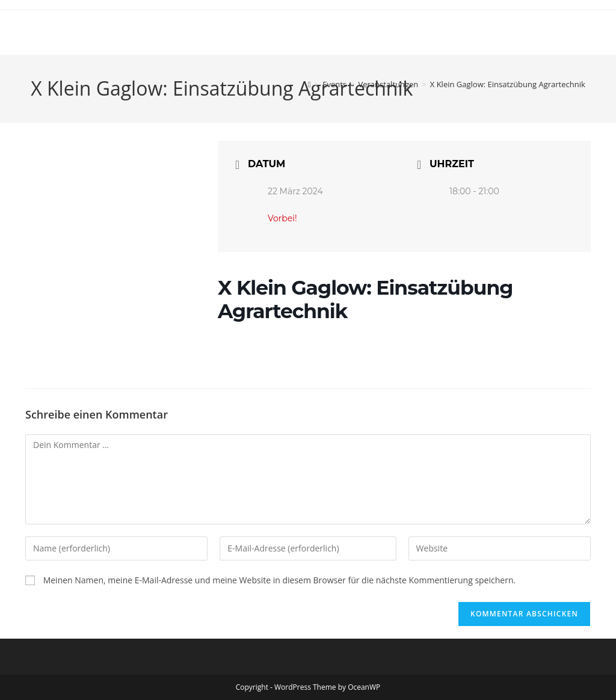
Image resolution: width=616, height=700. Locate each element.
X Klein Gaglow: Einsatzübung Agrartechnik (508, 84)
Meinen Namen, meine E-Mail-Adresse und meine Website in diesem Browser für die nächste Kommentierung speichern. (280, 580)
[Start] (310, 84)
